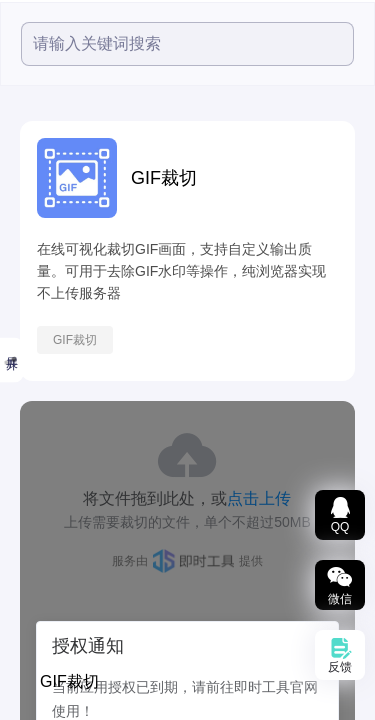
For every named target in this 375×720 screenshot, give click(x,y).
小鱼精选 (35, 277)
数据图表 (35, 577)
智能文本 (35, 627)
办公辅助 (35, 677)
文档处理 (35, 477)
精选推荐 (29, 184)
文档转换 (35, 527)
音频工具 (35, 377)
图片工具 (35, 427)
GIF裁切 (224, 340)
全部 (17, 136)
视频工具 (35, 327)
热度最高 (35, 231)
